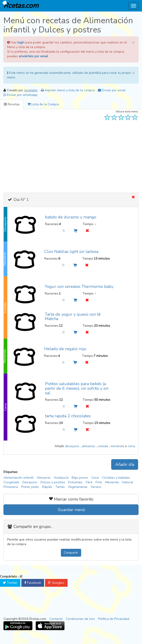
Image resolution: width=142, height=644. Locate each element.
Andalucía (61, 478)
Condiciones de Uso (80, 619)
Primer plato (30, 487)
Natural (128, 482)
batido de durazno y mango (71, 217)
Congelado (11, 482)
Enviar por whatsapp (20, 95)
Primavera (11, 487)
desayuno (73, 446)
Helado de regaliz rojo (65, 349)
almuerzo (89, 446)
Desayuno (30, 482)
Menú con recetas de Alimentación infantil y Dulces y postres (68, 25)
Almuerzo (44, 478)
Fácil (89, 482)
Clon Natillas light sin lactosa (71, 252)
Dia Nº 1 (21, 200)
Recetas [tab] (12, 104)
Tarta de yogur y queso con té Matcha (73, 317)
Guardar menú (71, 510)
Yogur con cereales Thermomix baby (79, 286)
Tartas (60, 487)
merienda (118, 446)
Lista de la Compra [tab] (43, 104)
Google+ (56, 583)
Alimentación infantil (18, 478)
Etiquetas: (11, 472)
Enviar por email (112, 90)
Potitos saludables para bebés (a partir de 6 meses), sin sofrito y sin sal (77, 388)
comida (103, 446)
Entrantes (75, 482)
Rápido (47, 487)
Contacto (56, 619)
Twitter (10, 583)
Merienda (112, 482)
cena (131, 446)
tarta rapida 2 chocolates (68, 416)
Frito (99, 482)
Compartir (71, 553)
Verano (96, 487)
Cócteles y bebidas (116, 478)
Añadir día (125, 464)
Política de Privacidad (114, 619)
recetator (31, 90)
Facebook (33, 583)
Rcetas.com (20, 5)
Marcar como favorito (71, 499)
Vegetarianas (78, 487)
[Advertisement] (71, 156)
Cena (95, 478)
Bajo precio (80, 478)
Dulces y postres (53, 482)
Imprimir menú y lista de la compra (68, 90)
